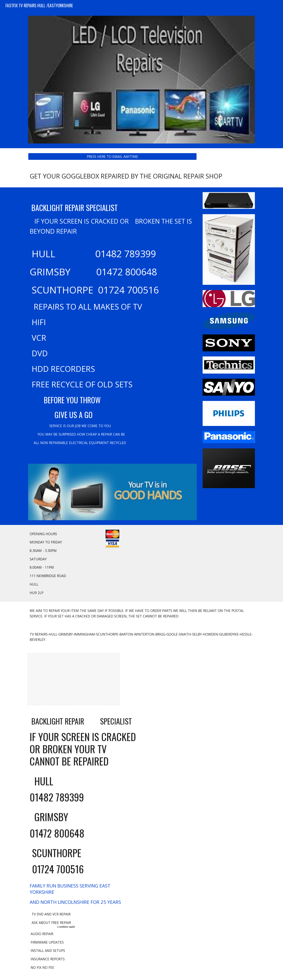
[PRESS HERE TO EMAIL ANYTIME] (112, 156)
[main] (141, 176)
